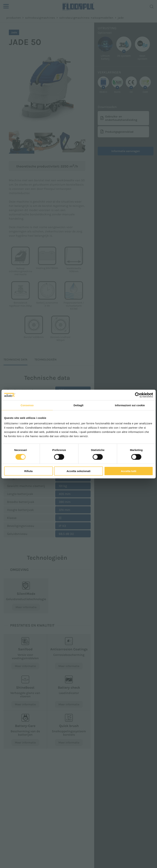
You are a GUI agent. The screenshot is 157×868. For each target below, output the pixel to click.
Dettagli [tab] (79, 405)
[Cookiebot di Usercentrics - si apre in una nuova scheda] (137, 395)
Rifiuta (28, 471)
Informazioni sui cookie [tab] (130, 405)
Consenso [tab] (27, 405)
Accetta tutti (129, 471)
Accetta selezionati (78, 471)
